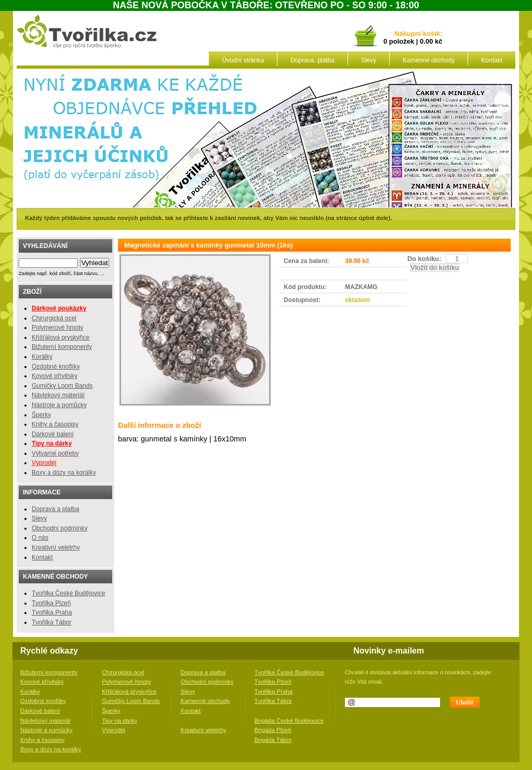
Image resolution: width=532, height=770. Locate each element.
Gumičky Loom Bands (62, 386)
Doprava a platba (55, 509)
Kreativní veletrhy (56, 547)
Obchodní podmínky (59, 528)
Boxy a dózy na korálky (64, 473)
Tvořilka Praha (52, 612)
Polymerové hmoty (57, 328)
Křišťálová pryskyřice (61, 337)
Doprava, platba (312, 60)
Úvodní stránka (243, 60)
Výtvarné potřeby (55, 453)
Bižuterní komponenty (62, 347)
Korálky (42, 357)
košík (430, 34)
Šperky (41, 415)
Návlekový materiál (58, 395)
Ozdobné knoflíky (56, 367)
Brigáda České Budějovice (289, 721)
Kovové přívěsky (55, 376)
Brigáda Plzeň (273, 730)
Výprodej (44, 463)
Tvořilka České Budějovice (68, 593)
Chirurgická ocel (54, 318)
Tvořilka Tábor (51, 622)
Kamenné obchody (429, 60)
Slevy (369, 60)
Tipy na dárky (119, 721)
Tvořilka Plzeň (51, 603)
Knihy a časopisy (55, 424)
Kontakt (492, 60)
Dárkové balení (53, 434)
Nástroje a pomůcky (59, 405)
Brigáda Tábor (273, 740)
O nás (40, 538)
